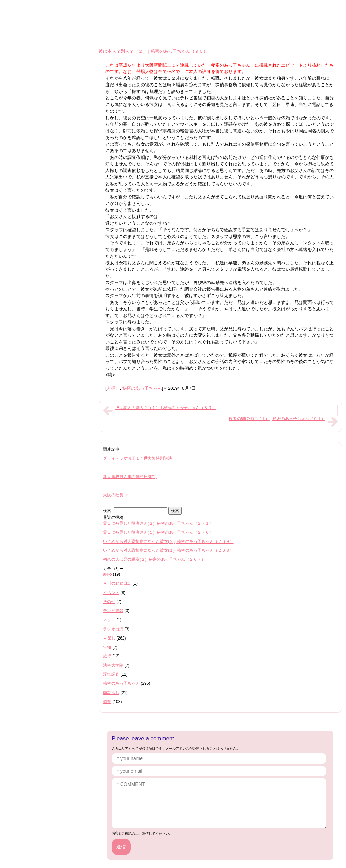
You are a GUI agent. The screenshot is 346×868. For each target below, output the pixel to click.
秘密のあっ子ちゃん (142, 388)
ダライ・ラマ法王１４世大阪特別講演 (138, 458)
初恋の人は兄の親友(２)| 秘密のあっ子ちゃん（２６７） (154, 559)
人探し (113, 388)
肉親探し (111, 693)
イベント (111, 593)
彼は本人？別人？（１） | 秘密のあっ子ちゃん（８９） (166, 408)
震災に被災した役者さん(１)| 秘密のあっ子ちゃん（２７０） (158, 532)
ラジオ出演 (113, 629)
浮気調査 (111, 674)
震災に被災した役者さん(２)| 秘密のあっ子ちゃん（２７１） (158, 523)
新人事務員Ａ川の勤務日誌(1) (130, 477)
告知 (107, 647)
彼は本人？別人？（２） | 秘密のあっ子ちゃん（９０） (153, 51)
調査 (107, 702)
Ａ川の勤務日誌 (117, 583)
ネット (109, 620)
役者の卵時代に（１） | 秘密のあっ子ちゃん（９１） (277, 419)
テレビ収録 (113, 611)
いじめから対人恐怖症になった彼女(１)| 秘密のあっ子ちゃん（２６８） (168, 550)
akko (107, 574)
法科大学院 (113, 665)
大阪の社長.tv (115, 495)
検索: (108, 511)
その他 (109, 602)
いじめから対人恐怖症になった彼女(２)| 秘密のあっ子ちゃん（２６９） (168, 541)
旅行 (107, 656)
